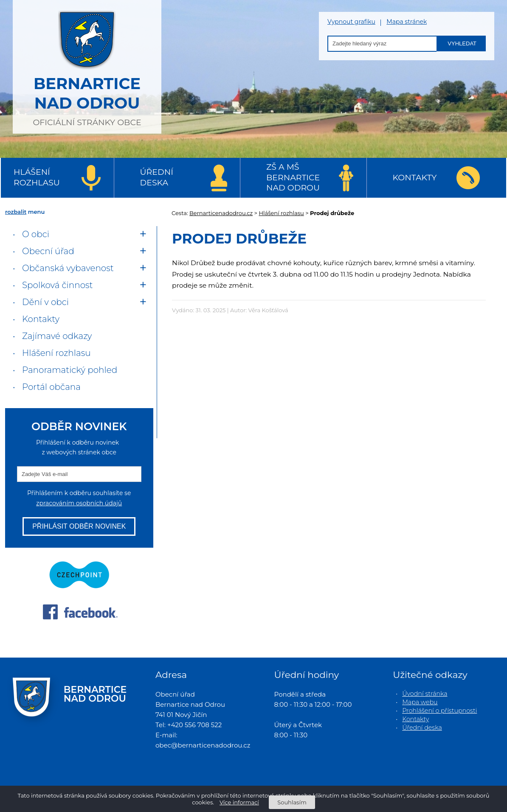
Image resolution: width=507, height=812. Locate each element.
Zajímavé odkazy (57, 336)
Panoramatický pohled (70, 370)
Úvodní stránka (425, 694)
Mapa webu (420, 702)
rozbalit (16, 212)
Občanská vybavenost (68, 268)
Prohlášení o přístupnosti (439, 711)
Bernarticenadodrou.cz (221, 213)
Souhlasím (292, 802)
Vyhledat (462, 43)
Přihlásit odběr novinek (79, 526)
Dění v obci (45, 302)
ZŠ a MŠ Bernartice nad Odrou (293, 177)
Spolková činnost (58, 285)
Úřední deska (157, 177)
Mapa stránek (407, 22)
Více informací (239, 802)
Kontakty (415, 178)
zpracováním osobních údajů (79, 503)
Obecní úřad (48, 251)
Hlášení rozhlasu (37, 177)
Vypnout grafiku (351, 22)
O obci (36, 234)
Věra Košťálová (268, 310)
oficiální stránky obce (87, 66)
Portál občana (51, 387)
